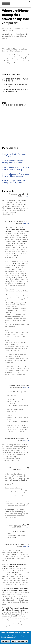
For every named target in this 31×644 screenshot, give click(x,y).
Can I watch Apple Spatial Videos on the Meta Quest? (15, 90)
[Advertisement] (15, 126)
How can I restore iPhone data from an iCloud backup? (15, 175)
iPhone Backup (8, 105)
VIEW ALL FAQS (25, 94)
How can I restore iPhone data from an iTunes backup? (15, 168)
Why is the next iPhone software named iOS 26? (15, 80)
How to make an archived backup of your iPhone (13, 162)
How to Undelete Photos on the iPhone (14, 155)
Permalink (26, 196)
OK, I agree (5, 641)
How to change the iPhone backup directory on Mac (14, 182)
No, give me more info (19, 641)
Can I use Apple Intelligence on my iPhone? (14, 85)
